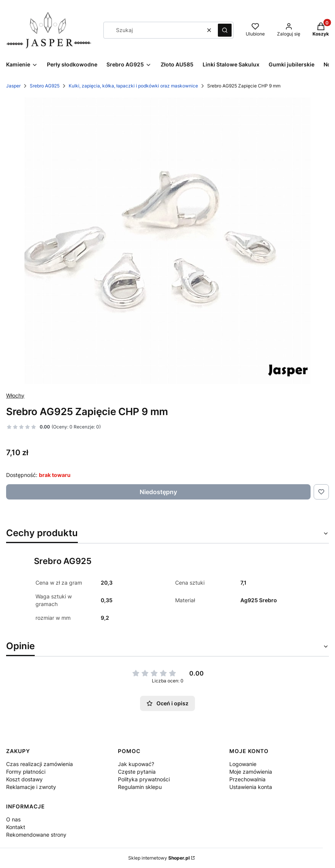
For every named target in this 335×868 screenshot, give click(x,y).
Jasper (13, 86)
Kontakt (16, 827)
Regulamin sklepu (140, 787)
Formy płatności (26, 772)
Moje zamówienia (251, 772)
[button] (225, 30)
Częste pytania (137, 772)
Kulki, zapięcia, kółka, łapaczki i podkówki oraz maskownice (133, 86)
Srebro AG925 (45, 86)
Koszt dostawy (24, 779)
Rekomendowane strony (36, 835)
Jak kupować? (136, 764)
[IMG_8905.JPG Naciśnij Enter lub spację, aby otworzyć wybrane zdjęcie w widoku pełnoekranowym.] (167, 241)
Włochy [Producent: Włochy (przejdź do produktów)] (15, 395)
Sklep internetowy (159, 858)
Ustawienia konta (251, 787)
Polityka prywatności (144, 779)
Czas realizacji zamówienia (39, 764)
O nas (13, 819)
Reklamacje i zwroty (31, 787)
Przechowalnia (247, 779)
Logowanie (243, 764)
